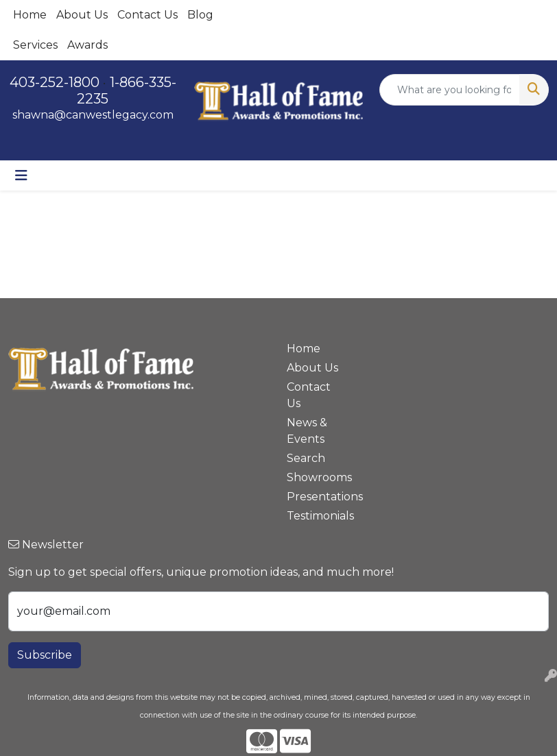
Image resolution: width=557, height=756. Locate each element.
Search (306, 458)
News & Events (307, 431)
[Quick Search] (450, 90)
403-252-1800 (55, 82)
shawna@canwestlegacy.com (93, 115)
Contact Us (147, 15)
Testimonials (313, 516)
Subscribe (45, 655)
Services (35, 45)
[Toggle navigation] (21, 175)
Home (30, 15)
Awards (87, 45)
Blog (200, 15)
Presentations (313, 497)
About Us (82, 15)
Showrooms (313, 477)
